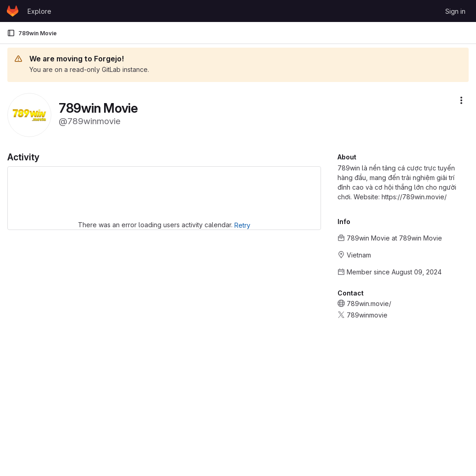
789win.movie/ (369, 304)
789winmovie (367, 315)
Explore (39, 11)
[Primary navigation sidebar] (11, 33)
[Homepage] (13, 11)
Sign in (455, 11)
